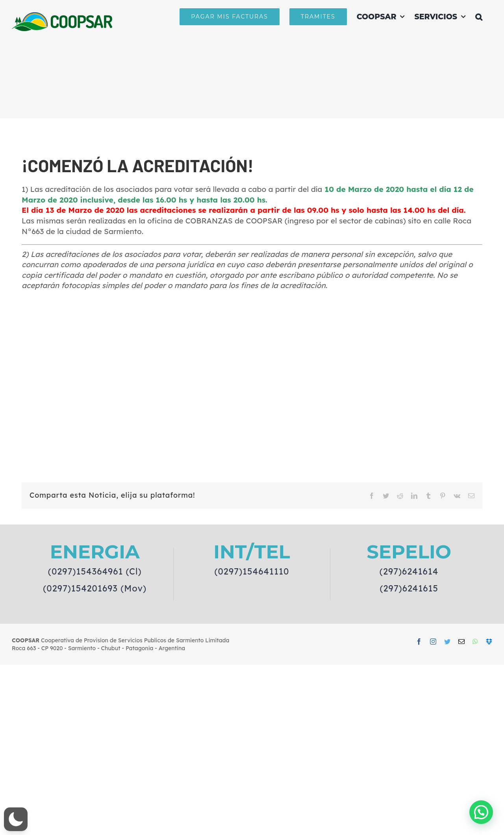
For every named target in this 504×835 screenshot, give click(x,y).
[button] (479, 17)
